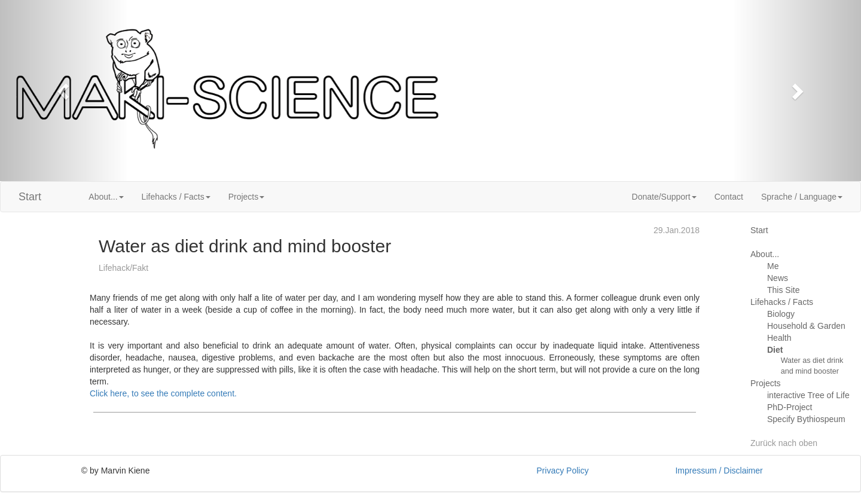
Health (779, 338)
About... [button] (106, 197)
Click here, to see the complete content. (163, 393)
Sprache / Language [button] (802, 197)
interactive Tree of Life (808, 395)
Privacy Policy (562, 471)
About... (765, 254)
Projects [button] (247, 197)
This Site (783, 290)
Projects (766, 383)
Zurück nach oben (784, 443)
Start (30, 197)
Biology (781, 314)
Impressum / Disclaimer (719, 471)
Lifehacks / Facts (782, 302)
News (778, 278)
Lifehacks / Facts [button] (176, 197)
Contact (729, 197)
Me (773, 266)
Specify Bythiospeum (806, 419)
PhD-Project (790, 407)
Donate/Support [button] (664, 197)
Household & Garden (806, 326)
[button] (65, 91)
